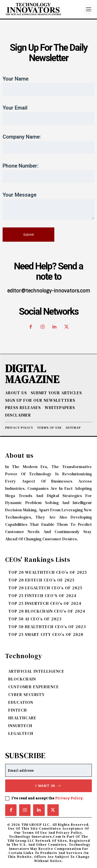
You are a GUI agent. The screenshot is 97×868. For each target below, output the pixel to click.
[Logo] (45, 9)
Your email (48, 115)
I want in (48, 786)
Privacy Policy (69, 798)
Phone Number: (48, 173)
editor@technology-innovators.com (49, 291)
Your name (48, 86)
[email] (48, 770)
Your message (48, 206)
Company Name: (48, 144)
